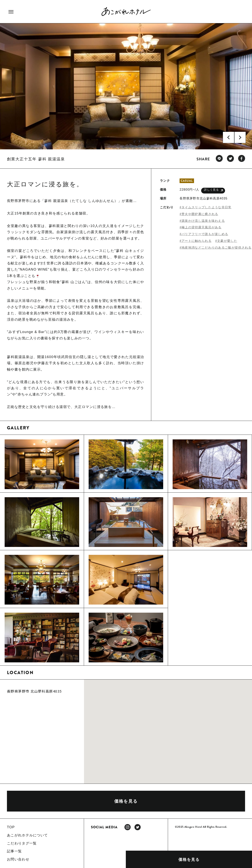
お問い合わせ (18, 859)
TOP (11, 827)
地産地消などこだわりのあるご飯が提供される (216, 248)
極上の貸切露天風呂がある (202, 227)
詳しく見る (214, 191)
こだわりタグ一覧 (22, 843)
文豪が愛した (227, 241)
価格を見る (189, 860)
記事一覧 (14, 851)
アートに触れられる (197, 241)
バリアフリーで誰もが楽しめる (205, 234)
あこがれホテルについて (27, 835)
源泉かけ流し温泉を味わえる (203, 221)
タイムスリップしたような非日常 (207, 207)
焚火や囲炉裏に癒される (200, 214)
